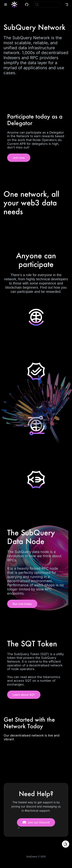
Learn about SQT (24, 695)
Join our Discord (36, 822)
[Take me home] (15, 5)
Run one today (22, 604)
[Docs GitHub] (27, 5)
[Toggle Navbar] (67, 5)
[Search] (47, 5)
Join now (19, 158)
